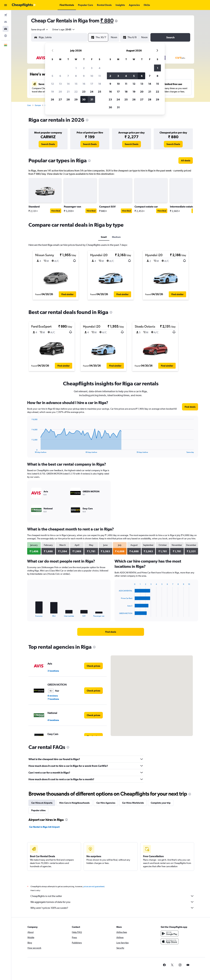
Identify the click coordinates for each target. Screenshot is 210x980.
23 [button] (84, 92)
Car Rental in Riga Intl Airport (44, 827)
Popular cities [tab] (38, 810)
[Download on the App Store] (170, 941)
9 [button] (84, 76)
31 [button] (92, 99)
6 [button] (60, 76)
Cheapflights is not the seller (112, 896)
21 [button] (68, 92)
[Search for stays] (6, 22)
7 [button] (68, 76)
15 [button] (76, 84)
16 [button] (84, 84)
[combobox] (40, 29)
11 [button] (100, 76)
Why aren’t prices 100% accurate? (112, 908)
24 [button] (92, 92)
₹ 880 (107, 21)
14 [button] (68, 84)
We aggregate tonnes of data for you (112, 902)
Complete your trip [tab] (161, 803)
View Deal (56, 211)
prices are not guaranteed (94, 886)
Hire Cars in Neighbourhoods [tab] (74, 803)
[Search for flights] (6, 15)
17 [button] (92, 84)
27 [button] (60, 99)
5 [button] (52, 76)
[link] (48, 144)
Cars (29, 105)
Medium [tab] (116, 237)
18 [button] (100, 84)
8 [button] (76, 76)
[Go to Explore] (6, 36)
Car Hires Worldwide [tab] (133, 803)
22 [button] (76, 92)
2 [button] (84, 68)
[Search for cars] (6, 29)
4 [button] (100, 68)
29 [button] (76, 99)
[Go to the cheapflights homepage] (24, 5)
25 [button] (100, 92)
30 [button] (84, 99)
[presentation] (116, 21)
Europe (38, 105)
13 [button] (60, 84)
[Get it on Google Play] (170, 933)
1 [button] (76, 68)
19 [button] (52, 92)
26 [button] (52, 99)
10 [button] (92, 76)
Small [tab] (104, 237)
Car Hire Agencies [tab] (106, 803)
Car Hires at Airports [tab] (42, 803)
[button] (6, 5)
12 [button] (52, 84)
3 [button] (92, 68)
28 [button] (68, 99)
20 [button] (60, 92)
